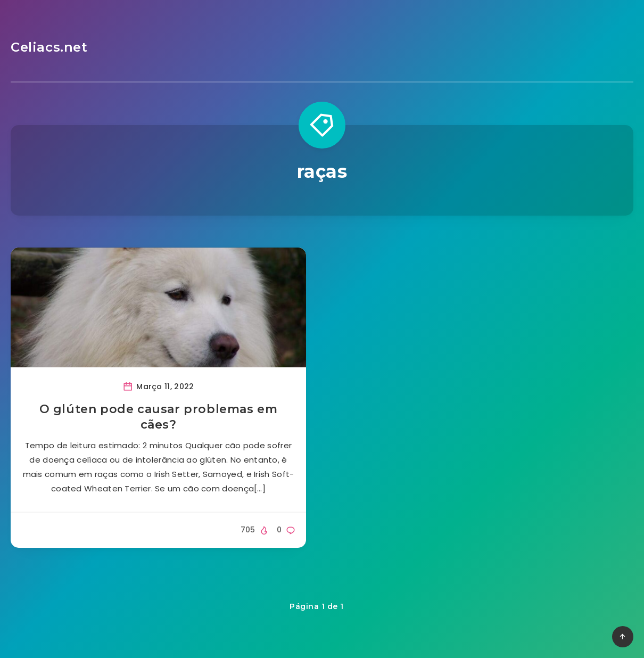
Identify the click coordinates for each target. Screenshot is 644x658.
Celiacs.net (49, 47)
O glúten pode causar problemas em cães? (159, 417)
